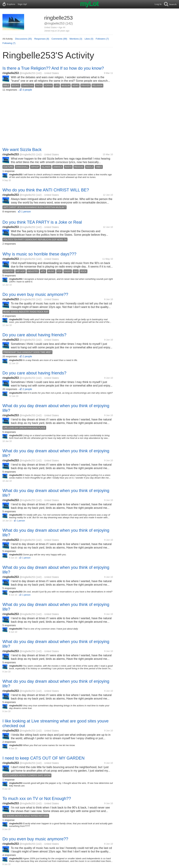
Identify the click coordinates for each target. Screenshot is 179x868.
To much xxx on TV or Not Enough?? (37, 798)
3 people (27, 90)
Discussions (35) (23, 39)
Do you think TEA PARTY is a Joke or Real (42, 222)
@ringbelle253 (27, 73)
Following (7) (9, 43)
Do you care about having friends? (34, 335)
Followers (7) (102, 39)
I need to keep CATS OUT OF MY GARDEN (44, 758)
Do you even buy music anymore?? (35, 294)
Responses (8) (42, 39)
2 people (27, 356)
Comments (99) (59, 39)
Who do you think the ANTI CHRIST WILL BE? (46, 190)
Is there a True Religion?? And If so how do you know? (53, 68)
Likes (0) (89, 39)
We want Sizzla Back (22, 150)
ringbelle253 (11, 73)
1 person (26, 212)
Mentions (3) (76, 39)
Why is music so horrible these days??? (39, 254)
